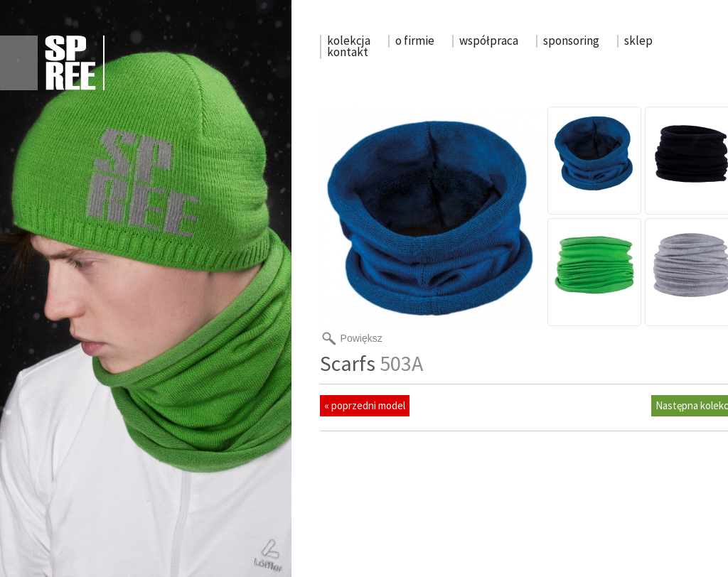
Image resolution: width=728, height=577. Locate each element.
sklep (638, 41)
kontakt (348, 52)
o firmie (415, 41)
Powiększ (362, 338)
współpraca (489, 41)
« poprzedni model (365, 405)
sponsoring (571, 41)
